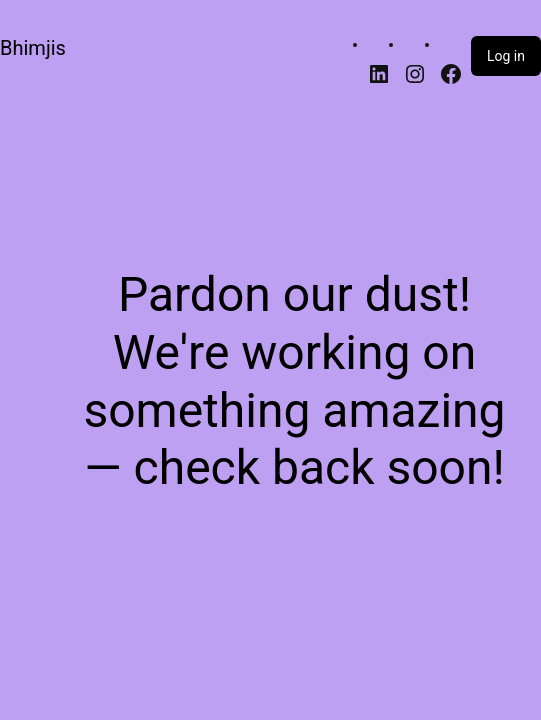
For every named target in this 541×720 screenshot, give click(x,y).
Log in (506, 56)
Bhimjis (33, 48)
